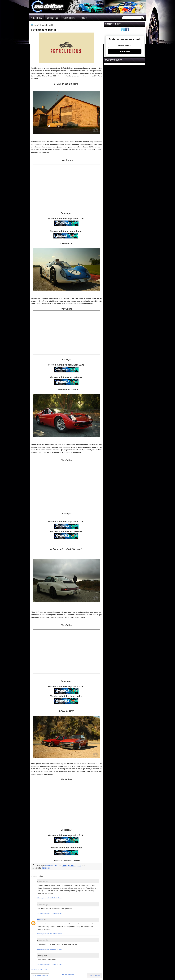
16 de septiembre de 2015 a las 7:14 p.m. (50, 949)
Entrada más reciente (40, 975)
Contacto (84, 18)
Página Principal (36, 18)
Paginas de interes (69, 18)
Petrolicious (46, 868)
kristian (40, 920)
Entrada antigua (94, 976)
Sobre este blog (52, 18)
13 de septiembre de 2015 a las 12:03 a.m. (50, 934)
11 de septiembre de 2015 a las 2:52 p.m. (50, 898)
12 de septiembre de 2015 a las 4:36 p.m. (50, 913)
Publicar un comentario (40, 970)
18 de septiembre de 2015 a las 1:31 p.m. (50, 964)
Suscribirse (125, 51)
